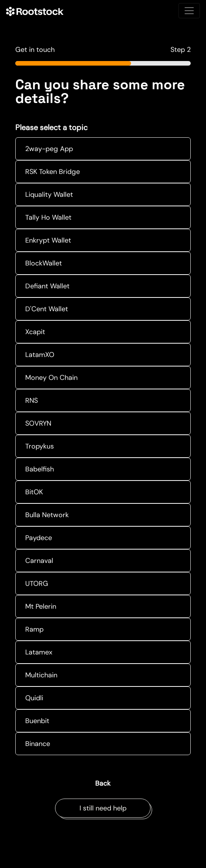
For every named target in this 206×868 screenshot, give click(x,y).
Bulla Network (47, 515)
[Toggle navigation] (189, 11)
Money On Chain (51, 378)
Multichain (41, 675)
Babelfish (40, 469)
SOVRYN (38, 423)
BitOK (34, 492)
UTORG (37, 583)
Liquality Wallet (49, 194)
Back (103, 783)
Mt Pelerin (41, 606)
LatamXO (40, 355)
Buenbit (37, 721)
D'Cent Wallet (47, 309)
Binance (38, 744)
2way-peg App (49, 149)
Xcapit (35, 332)
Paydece (39, 538)
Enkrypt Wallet (48, 240)
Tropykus (40, 446)
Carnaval (39, 561)
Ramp (34, 629)
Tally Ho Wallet (48, 217)
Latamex (39, 652)
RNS (32, 400)
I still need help (103, 808)
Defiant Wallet (47, 286)
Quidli (34, 698)
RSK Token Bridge (53, 172)
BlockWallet (44, 263)
